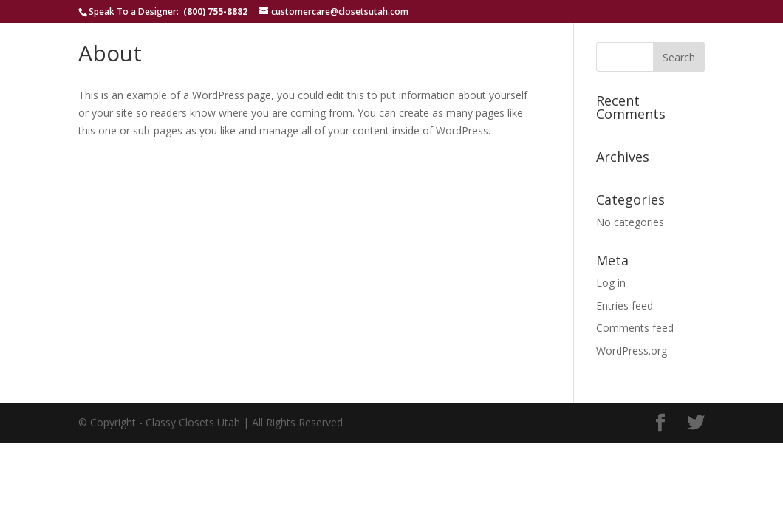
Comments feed (635, 328)
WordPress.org (632, 351)
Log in (611, 283)
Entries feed (625, 306)
